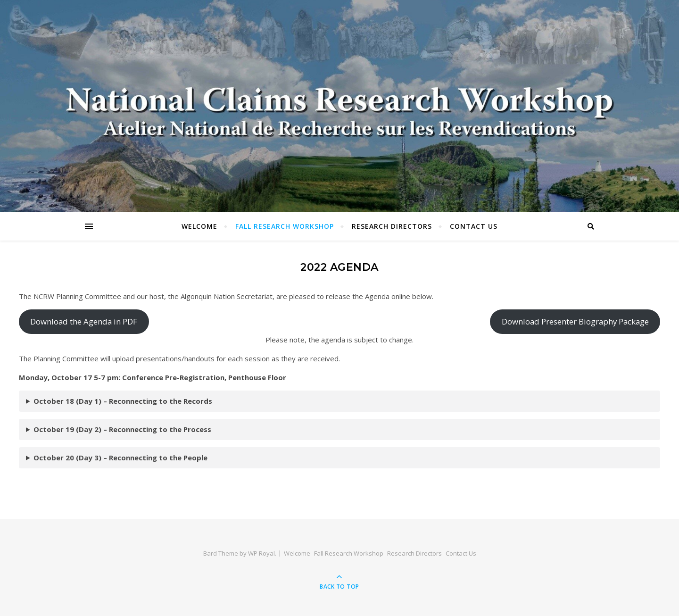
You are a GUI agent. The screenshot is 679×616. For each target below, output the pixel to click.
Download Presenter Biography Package (575, 321)
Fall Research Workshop (285, 226)
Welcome (199, 226)
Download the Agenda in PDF (84, 321)
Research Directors (392, 226)
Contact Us (474, 226)
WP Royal (261, 553)
